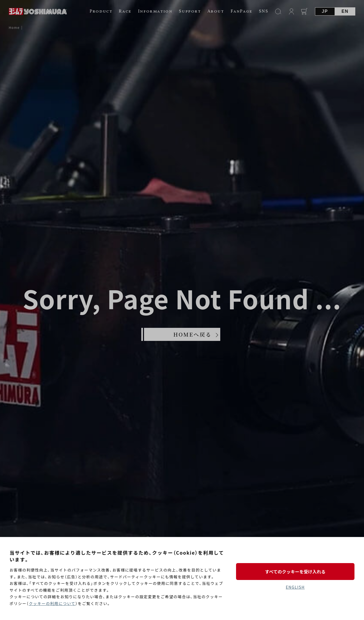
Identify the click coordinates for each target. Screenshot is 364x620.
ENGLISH (295, 587)
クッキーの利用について (52, 603)
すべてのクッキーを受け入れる (295, 572)
